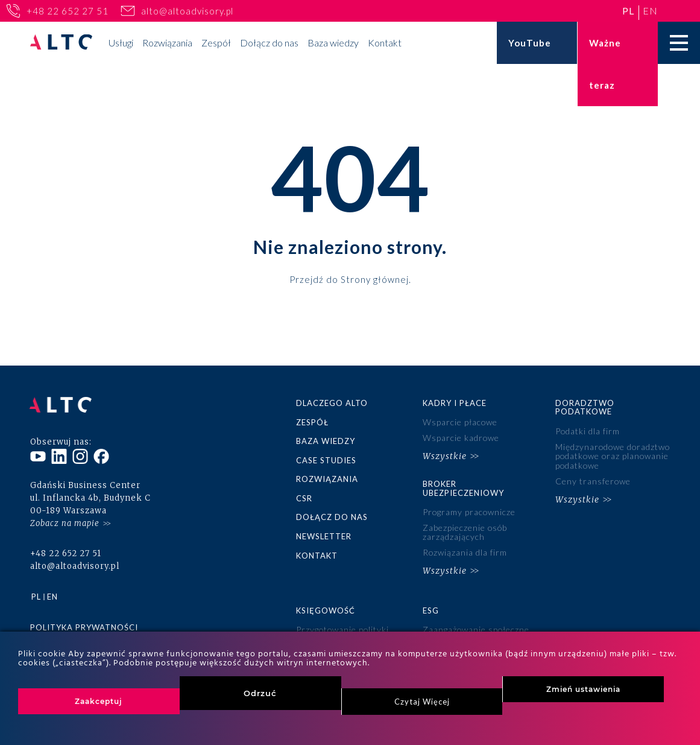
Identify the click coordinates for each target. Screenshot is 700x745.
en (650, 11)
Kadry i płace (455, 403)
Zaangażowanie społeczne (477, 627)
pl (628, 11)
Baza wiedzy (333, 43)
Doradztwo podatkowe (585, 407)
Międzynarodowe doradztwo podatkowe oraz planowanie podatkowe (612, 455)
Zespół (216, 43)
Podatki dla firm (588, 431)
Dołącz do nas (269, 43)
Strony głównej (375, 279)
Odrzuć (260, 693)
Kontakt (385, 43)
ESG (431, 608)
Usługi (121, 43)
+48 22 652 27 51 (68, 11)
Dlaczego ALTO (332, 403)
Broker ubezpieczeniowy (463, 487)
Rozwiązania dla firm (465, 550)
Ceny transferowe (593, 480)
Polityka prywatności (84, 624)
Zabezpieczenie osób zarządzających (465, 530)
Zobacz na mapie (65, 520)
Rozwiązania (167, 43)
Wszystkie (444, 455)
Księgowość (326, 608)
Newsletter (324, 535)
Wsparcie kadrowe (461, 438)
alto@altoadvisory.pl (187, 11)
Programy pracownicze (470, 511)
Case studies (326, 460)
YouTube (530, 43)
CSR (304, 497)
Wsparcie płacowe (460, 422)
